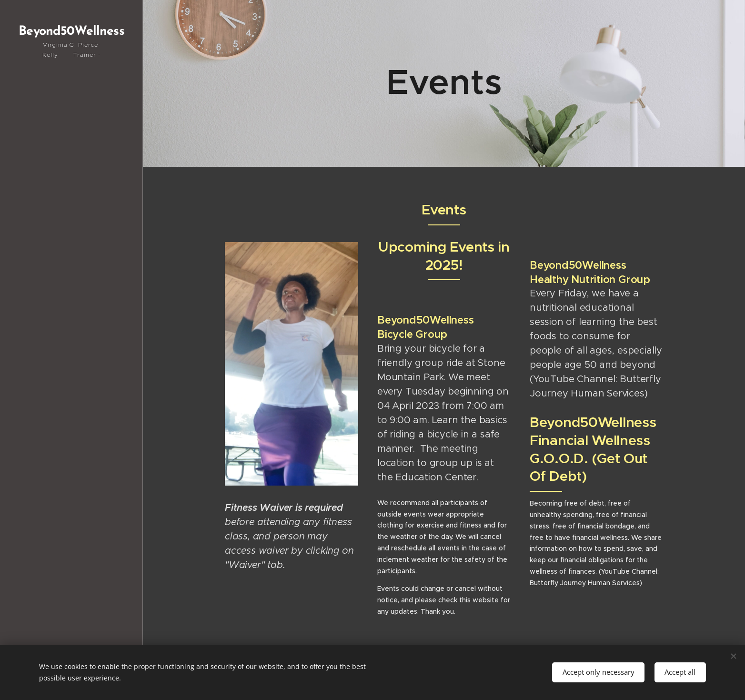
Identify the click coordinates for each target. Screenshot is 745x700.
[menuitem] (71, 236)
